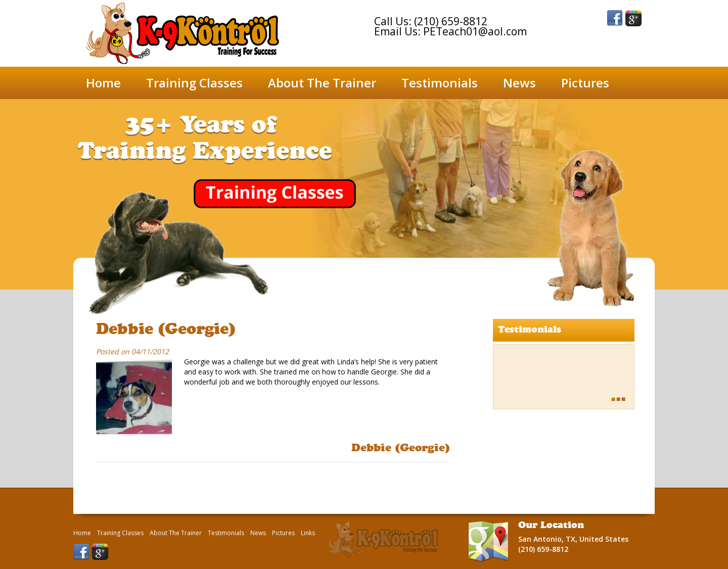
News (519, 83)
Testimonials (440, 83)
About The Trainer (322, 83)
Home (103, 83)
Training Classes (194, 83)
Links (308, 533)
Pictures (585, 83)
